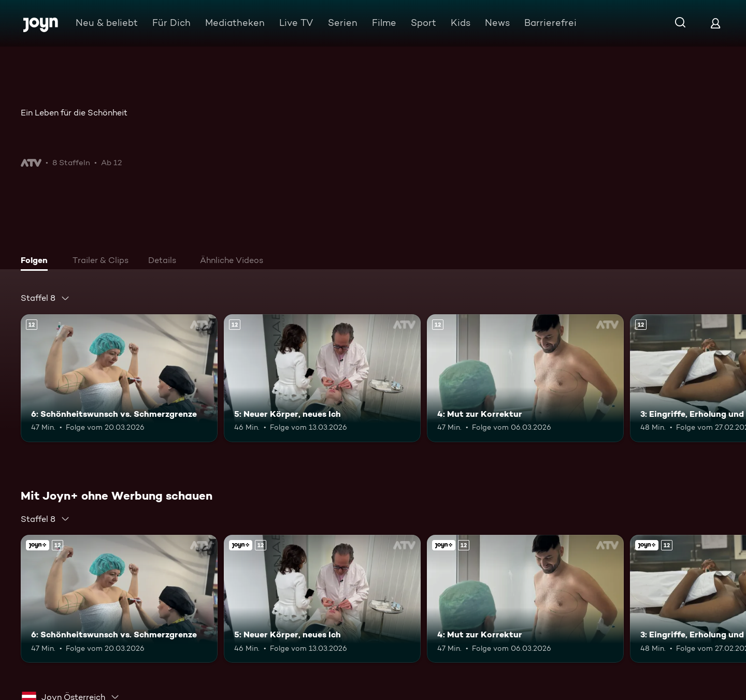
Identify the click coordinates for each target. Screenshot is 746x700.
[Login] (715, 23)
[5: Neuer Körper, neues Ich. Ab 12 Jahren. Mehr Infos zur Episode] (322, 378)
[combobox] (45, 298)
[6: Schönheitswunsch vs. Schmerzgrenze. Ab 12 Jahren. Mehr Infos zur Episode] (119, 378)
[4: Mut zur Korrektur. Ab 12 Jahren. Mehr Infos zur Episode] (525, 378)
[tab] (37, 261)
